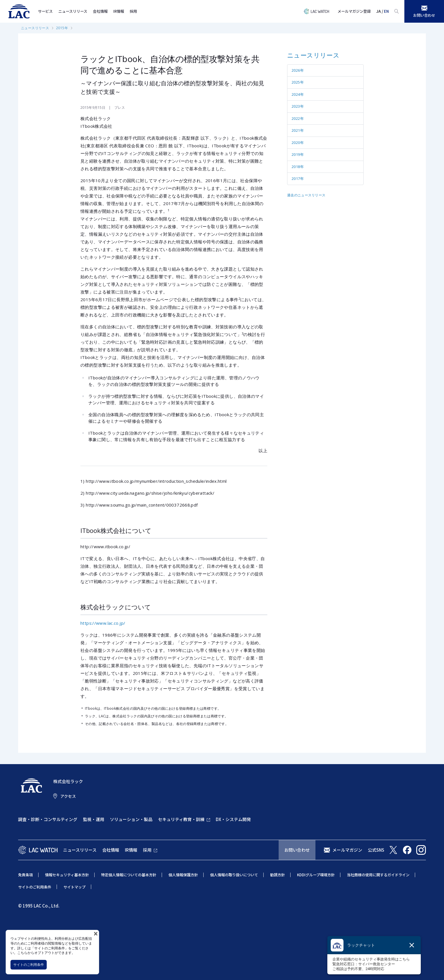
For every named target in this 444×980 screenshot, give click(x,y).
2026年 (298, 70)
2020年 (298, 143)
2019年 (298, 154)
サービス (45, 11)
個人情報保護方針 (183, 875)
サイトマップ (74, 887)
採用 (133, 11)
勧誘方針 (277, 875)
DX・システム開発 (233, 819)
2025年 (298, 82)
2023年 (298, 106)
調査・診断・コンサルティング (48, 819)
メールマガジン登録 (354, 11)
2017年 (298, 178)
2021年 (298, 130)
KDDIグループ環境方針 (316, 875)
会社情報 (100, 11)
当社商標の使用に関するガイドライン (378, 875)
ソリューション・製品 (131, 819)
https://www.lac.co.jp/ (103, 623)
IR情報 (119, 11)
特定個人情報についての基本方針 (129, 875)
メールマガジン (347, 850)
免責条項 (25, 875)
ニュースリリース (73, 11)
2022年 (298, 118)
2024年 (298, 94)
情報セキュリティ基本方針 (67, 875)
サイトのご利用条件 (29, 965)
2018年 (298, 167)
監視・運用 (94, 819)
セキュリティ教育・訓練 (181, 819)
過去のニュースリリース (306, 195)
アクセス (68, 796)
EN (386, 11)
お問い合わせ (297, 850)
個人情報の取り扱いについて (234, 875)
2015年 (62, 28)
